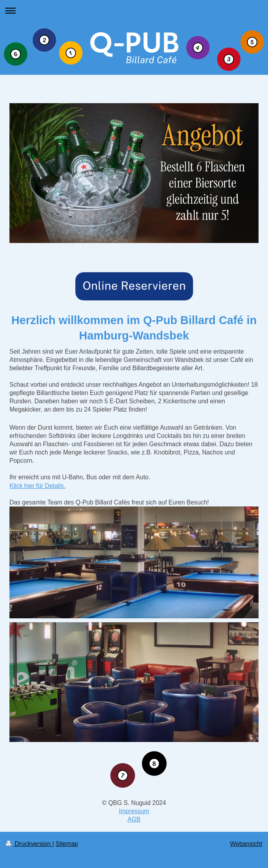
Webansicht (246, 844)
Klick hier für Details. (37, 486)
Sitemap (67, 844)
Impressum (134, 811)
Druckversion (29, 844)
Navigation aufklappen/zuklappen (134, 10)
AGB (134, 819)
